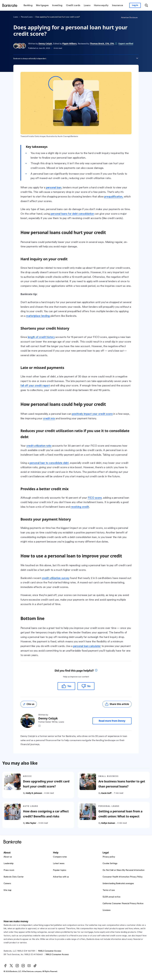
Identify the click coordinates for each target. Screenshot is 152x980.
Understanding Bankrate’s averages (118, 884)
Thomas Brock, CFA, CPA (102, 44)
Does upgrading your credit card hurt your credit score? (46, 784)
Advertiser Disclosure (129, 17)
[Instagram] (17, 966)
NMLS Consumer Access (50, 951)
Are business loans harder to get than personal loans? (122, 784)
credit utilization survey (56, 578)
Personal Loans (27, 17)
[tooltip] (96, 671)
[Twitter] (11, 966)
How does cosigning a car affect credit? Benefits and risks (46, 814)
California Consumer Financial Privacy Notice (123, 904)
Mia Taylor (31, 823)
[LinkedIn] (23, 966)
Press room (9, 870)
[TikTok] (35, 966)
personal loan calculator (87, 646)
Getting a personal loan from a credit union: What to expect (120, 814)
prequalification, (114, 197)
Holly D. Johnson (34, 793)
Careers (7, 884)
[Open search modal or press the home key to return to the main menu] (146, 5)
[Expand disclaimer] (137, 58)
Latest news (59, 864)
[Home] (10, 5)
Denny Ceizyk (45, 44)
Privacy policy (109, 857)
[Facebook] (5, 966)
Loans (16, 17)
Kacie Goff (106, 793)
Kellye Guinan (108, 823)
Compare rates (60, 857)
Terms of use (109, 890)
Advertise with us (61, 877)
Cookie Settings (110, 864)
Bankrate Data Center (14, 877)
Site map (7, 890)
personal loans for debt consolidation (72, 214)
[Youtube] (29, 966)
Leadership (9, 864)
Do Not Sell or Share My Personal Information (123, 870)
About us (8, 857)
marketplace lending (38, 316)
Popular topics (60, 870)
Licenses (107, 910)
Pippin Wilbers (69, 44)
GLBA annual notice (112, 897)
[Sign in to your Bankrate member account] (135, 5)
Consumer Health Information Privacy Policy (123, 877)
